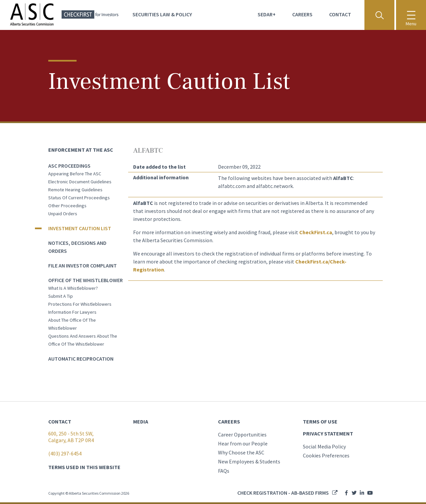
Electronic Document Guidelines (80, 182)
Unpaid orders (63, 214)
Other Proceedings (67, 206)
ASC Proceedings (69, 166)
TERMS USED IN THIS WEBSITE (84, 467)
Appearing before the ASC (75, 174)
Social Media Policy (324, 446)
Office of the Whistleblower (86, 280)
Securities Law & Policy (162, 14)
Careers (302, 14)
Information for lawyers (72, 312)
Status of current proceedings (79, 198)
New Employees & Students (249, 461)
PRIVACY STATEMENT (328, 433)
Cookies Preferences (326, 455)
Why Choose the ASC (241, 452)
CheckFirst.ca (316, 232)
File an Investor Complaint (83, 265)
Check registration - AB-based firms (283, 493)
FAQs (224, 471)
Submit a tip (61, 296)
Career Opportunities (242, 434)
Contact (340, 14)
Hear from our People (243, 443)
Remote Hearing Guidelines (75, 190)
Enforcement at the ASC (81, 150)
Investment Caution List (80, 228)
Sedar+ (267, 14)
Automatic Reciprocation (81, 359)
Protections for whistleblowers (80, 304)
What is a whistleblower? (73, 288)
